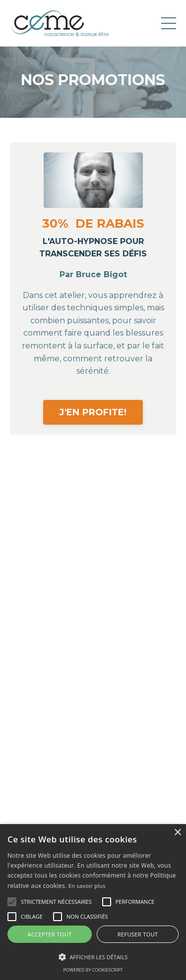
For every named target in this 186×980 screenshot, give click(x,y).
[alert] (93, 902)
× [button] (177, 833)
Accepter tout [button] (49, 934)
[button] (12, 902)
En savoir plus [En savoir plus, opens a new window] (87, 886)
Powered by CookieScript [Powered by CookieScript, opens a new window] (93, 970)
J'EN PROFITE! (93, 412)
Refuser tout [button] (138, 934)
